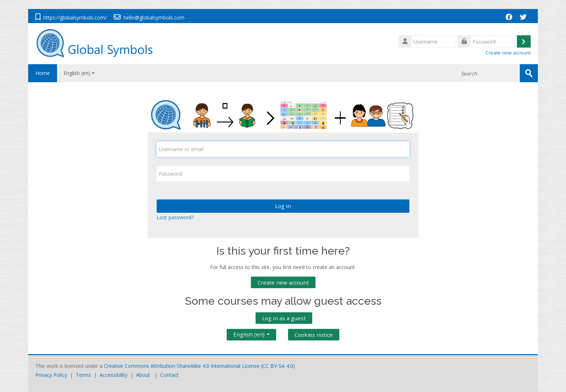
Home (43, 73)
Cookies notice (314, 335)
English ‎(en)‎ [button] (251, 333)
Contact (169, 375)
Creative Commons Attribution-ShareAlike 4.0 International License (182, 366)
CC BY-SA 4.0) (279, 366)
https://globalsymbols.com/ (75, 17)
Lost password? (175, 217)
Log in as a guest (284, 318)
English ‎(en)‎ (79, 73)
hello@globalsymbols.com (154, 17)
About (143, 375)
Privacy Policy (51, 375)
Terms (83, 375)
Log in (283, 206)
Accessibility (114, 375)
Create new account (508, 53)
